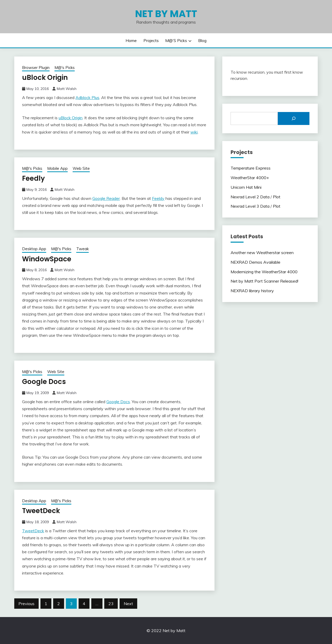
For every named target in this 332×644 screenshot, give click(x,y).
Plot (277, 197)
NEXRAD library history (252, 291)
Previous (26, 604)
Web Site (81, 168)
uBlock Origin (45, 78)
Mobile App (57, 168)
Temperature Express (251, 168)
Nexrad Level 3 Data (250, 206)
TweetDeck (41, 511)
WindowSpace (47, 259)
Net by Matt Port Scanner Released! (264, 281)
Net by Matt (166, 14)
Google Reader (106, 198)
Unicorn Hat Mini (246, 187)
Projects (151, 40)
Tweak (82, 249)
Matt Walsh (67, 89)
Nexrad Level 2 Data (250, 197)
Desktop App (34, 249)
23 (111, 604)
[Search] (294, 118)
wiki (194, 132)
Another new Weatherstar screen (262, 253)
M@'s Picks (65, 68)
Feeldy (158, 198)
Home (131, 40)
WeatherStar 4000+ (250, 178)
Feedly (33, 178)
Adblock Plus (87, 97)
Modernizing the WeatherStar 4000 (264, 272)
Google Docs (44, 382)
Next (128, 604)
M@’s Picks (176, 40)
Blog (202, 40)
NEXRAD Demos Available (255, 262)
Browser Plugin (36, 68)
